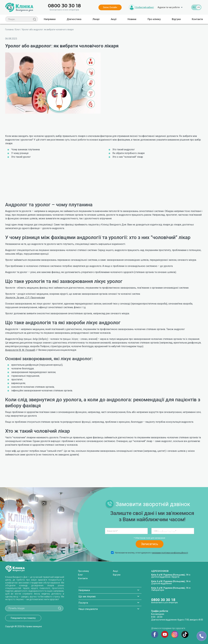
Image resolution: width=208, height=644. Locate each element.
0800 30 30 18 (64, 6)
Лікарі (96, 19)
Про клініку (154, 19)
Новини (132, 19)
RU (194, 7)
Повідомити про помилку (23, 618)
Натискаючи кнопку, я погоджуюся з (149, 553)
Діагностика (74, 19)
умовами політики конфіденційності (170, 553)
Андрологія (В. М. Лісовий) (20, 350)
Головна (9, 30)
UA (198, 7)
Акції (114, 19)
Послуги (83, 603)
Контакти (197, 19)
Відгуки (176, 19)
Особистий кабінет (145, 7)
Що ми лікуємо (87, 597)
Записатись (150, 544)
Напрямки (50, 19)
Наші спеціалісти (88, 609)
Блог (18, 30)
